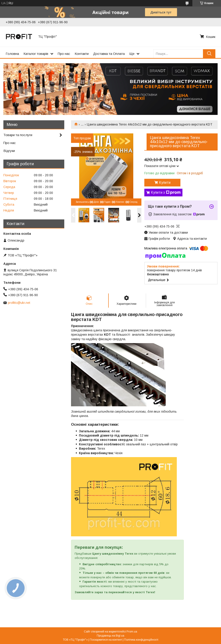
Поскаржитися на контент (106, 640)
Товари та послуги (18, 135)
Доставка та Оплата (109, 54)
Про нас (64, 54)
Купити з (166, 193)
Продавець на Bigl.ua (110, 636)
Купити (165, 183)
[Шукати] (209, 54)
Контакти (82, 54)
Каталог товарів (36, 54)
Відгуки (9, 151)
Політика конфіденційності (141, 640)
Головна (12, 54)
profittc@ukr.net (19, 303)
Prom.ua (132, 632)
